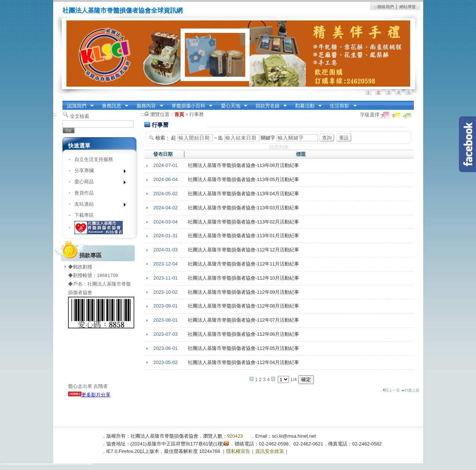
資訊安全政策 (270, 451)
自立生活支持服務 (94, 159)
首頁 (179, 114)
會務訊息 (113, 106)
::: (376, 7)
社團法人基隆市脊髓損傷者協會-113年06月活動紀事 (244, 165)
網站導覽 (408, 7)
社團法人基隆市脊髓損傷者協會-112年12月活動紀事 (244, 250)
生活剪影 (341, 106)
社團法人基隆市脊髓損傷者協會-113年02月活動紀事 (244, 222)
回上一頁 (391, 390)
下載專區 (84, 215)
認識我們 (78, 106)
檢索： (163, 138)
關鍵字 (268, 138)
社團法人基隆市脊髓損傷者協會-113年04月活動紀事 (244, 194)
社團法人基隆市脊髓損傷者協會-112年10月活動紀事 (244, 278)
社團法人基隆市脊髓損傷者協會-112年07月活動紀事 (244, 320)
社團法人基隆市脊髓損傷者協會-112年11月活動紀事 (244, 264)
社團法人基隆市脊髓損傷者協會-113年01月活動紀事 (244, 236)
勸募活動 (306, 106)
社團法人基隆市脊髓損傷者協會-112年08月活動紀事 (244, 306)
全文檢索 (80, 116)
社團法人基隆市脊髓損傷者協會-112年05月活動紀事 (244, 348)
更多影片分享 (89, 395)
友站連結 (98, 205)
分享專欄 (98, 172)
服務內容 (148, 106)
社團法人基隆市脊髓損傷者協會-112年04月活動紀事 (244, 362)
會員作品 (84, 193)
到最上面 (410, 390)
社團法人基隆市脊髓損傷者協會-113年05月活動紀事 (244, 179)
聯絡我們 (386, 7)
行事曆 (197, 114)
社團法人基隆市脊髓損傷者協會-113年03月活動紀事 (244, 208)
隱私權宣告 (238, 451)
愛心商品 (98, 183)
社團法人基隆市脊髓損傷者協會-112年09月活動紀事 (244, 292)
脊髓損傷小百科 (189, 106)
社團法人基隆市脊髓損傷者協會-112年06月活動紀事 (244, 334)
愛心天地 (232, 106)
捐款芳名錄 (269, 106)
